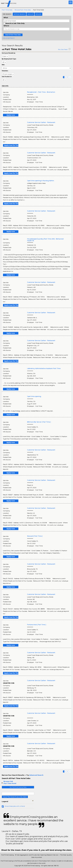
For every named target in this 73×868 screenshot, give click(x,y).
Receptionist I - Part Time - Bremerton (41, 92)
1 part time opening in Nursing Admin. (41, 181)
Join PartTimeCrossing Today (18, 787)
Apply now (11, 115)
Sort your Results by (9, 53)
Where (6, 26)
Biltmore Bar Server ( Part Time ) (39, 422)
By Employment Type (9, 59)
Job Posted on (7, 77)
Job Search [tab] (7, 14)
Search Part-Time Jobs (13, 35)
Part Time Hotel (10, 783)
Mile (3, 65)
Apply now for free (11, 145)
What (6, 18)
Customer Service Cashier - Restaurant (41, 122)
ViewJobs (5, 71)
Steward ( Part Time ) (35, 536)
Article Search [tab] (19, 14)
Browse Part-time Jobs (23, 10)
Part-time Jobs (7, 10)
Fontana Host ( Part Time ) (37, 625)
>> (70, 77)
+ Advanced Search (8, 38)
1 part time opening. (34, 396)
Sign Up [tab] (30, 14)
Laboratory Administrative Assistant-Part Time (44, 368)
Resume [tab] (38, 14)
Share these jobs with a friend (15, 806)
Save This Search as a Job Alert (15, 797)
